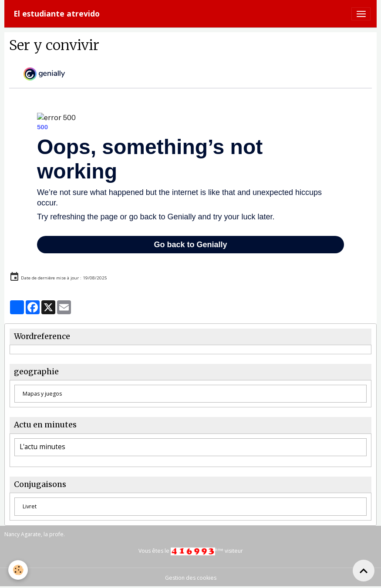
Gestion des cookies (191, 578)
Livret (30, 506)
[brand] (57, 14)
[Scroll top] (364, 571)
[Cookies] (19, 570)
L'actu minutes (42, 447)
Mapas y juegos (42, 394)
